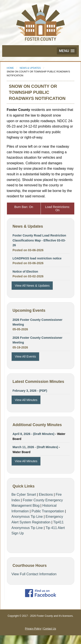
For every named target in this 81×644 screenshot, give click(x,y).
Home (10, 68)
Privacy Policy (33, 629)
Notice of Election (25, 272)
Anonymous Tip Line (27, 517)
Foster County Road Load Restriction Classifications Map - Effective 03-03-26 (39, 240)
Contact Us (50, 629)
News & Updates (30, 68)
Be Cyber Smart (24, 495)
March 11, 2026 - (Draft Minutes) (35, 447)
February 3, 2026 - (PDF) (30, 391)
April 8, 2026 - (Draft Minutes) (33, 434)
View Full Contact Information (34, 574)
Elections (46, 495)
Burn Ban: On (24, 207)
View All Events (25, 356)
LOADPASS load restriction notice (37, 258)
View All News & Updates (32, 286)
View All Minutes (26, 400)
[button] (67, 51)
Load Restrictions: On (58, 208)
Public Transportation (48, 511)
